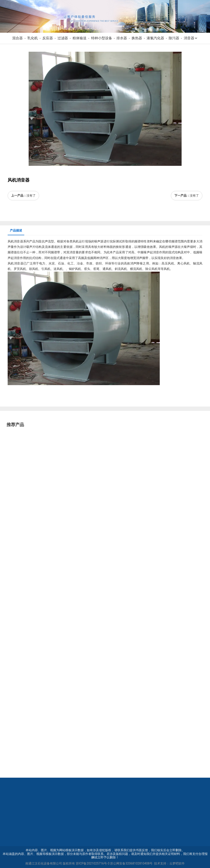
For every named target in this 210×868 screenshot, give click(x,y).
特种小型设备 (102, 38)
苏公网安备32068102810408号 (131, 863)
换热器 (137, 38)
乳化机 (33, 38)
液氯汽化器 (155, 38)
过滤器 (63, 38)
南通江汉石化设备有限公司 (44, 863)
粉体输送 (80, 38)
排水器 (122, 38)
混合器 (17, 38)
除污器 (174, 38)
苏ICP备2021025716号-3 (93, 863)
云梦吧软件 (177, 863)
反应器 (48, 38)
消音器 (191, 38)
